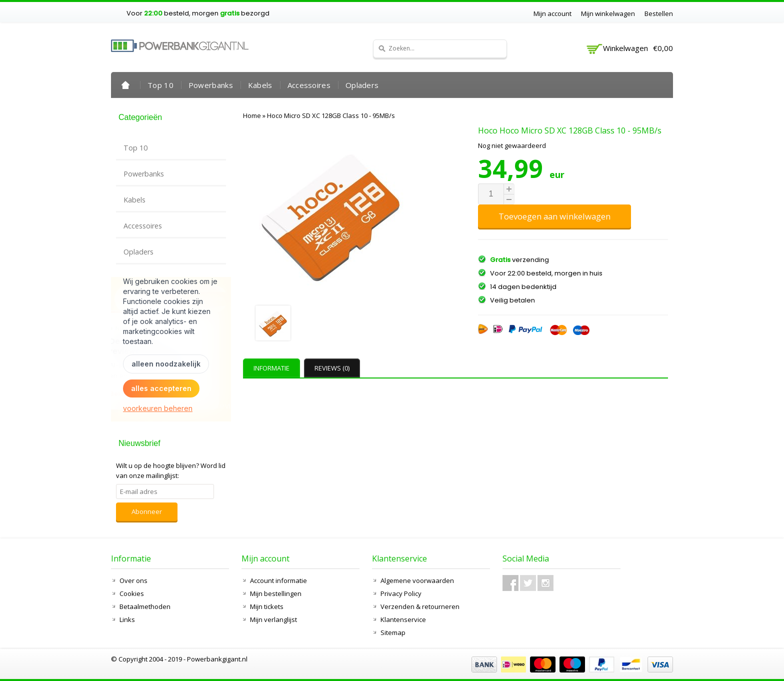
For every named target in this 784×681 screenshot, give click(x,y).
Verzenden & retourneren (420, 606)
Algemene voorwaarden (417, 580)
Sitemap (393, 632)
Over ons (133, 580)
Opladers (362, 85)
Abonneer (147, 511)
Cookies (132, 593)
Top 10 (160, 85)
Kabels (260, 85)
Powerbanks (211, 85)
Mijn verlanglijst (273, 619)
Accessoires (309, 85)
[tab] (273, 368)
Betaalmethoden (145, 606)
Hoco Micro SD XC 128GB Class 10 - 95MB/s (331, 115)
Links (127, 619)
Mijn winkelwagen (608, 13)
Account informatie (278, 580)
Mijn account (552, 13)
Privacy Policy (401, 593)
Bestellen (659, 13)
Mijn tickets (267, 606)
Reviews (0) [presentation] (332, 368)
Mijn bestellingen (276, 593)
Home (125, 85)
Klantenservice (403, 619)
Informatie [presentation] (271, 368)
